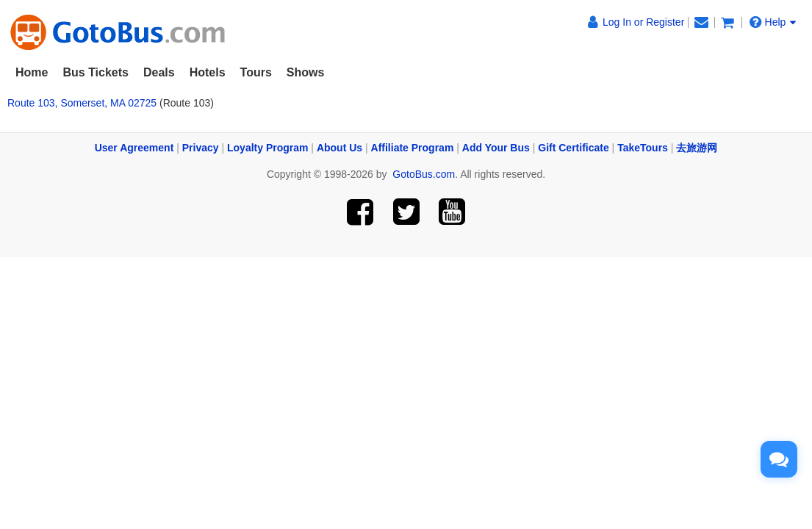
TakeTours (643, 148)
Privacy (201, 148)
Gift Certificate (573, 148)
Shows (306, 72)
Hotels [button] (208, 72)
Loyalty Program (267, 148)
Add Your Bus (496, 148)
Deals (159, 72)
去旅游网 (697, 148)
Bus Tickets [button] (96, 72)
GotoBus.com (424, 174)
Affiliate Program (413, 148)
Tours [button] (256, 72)
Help (773, 22)
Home (32, 72)
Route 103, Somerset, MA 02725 (82, 103)
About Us (339, 148)
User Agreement (134, 148)
